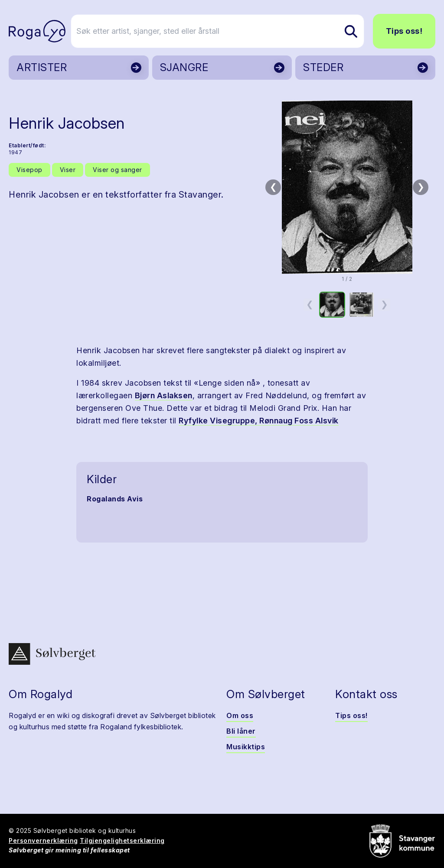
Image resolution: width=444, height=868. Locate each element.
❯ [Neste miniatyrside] (384, 304)
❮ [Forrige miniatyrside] (310, 304)
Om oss (240, 715)
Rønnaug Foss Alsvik (299, 421)
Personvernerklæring (43, 840)
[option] (332, 305)
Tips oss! (404, 31)
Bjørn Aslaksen (164, 395)
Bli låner (241, 731)
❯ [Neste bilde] (421, 187)
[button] (347, 187)
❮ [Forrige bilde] (273, 187)
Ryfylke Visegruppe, (219, 421)
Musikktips (246, 747)
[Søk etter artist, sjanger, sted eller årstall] (226, 31)
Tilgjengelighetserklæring (122, 840)
